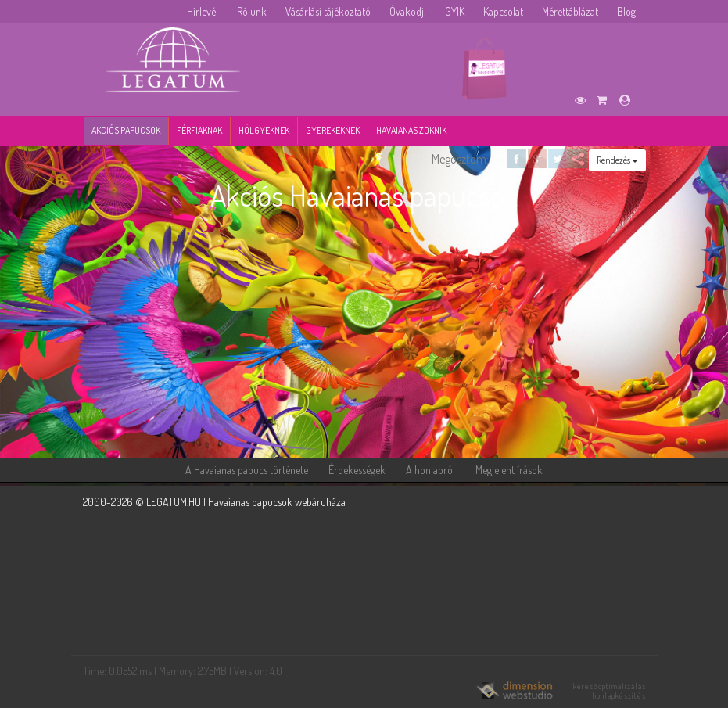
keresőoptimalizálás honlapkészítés (610, 691)
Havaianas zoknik (411, 130)
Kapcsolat (503, 11)
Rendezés (617, 160)
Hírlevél (203, 11)
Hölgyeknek (264, 130)
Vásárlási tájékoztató (328, 11)
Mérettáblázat (570, 11)
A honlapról (430, 470)
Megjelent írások (509, 470)
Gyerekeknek (333, 130)
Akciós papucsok (126, 130)
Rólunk (252, 11)
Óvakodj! (408, 11)
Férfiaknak (199, 130)
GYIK (455, 11)
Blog (626, 11)
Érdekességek (357, 470)
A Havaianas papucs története (247, 470)
